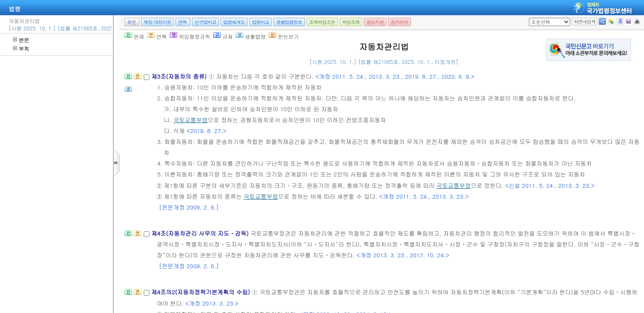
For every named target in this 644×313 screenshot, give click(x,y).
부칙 (21, 48)
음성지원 (375, 22)
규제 (223, 36)
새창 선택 (532, 18)
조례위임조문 (322, 22)
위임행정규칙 (190, 36)
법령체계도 (234, 22)
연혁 (182, 22)
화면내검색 (585, 22)
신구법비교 (205, 22)
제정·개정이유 (157, 22)
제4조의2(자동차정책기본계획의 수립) (201, 292)
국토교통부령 (190, 120)
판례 (134, 36)
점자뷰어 (400, 22)
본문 (21, 40)
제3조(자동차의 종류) (180, 76)
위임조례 (351, 22)
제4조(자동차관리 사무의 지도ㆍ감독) (201, 233)
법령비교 (261, 22)
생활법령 (251, 36)
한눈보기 (284, 36)
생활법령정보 (289, 22)
